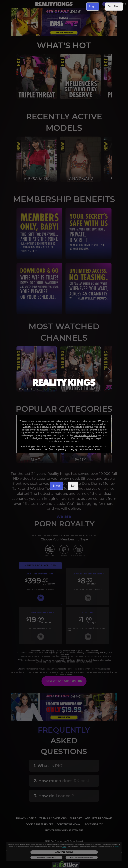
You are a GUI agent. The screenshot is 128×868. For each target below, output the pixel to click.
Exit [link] (73, 486)
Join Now (114, 6)
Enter (56, 486)
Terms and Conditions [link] (85, 435)
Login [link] (93, 6)
